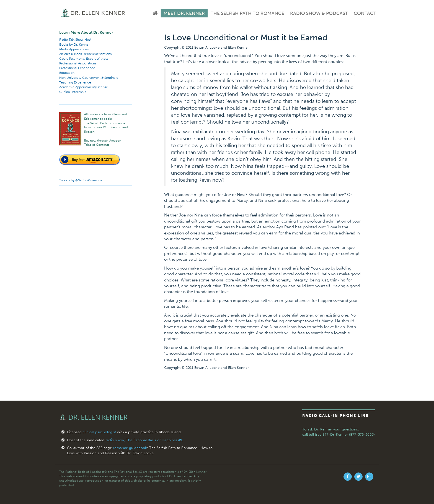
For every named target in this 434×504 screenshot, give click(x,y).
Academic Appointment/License (84, 87)
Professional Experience (77, 68)
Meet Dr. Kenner (184, 13)
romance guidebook (130, 448)
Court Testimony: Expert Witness (84, 59)
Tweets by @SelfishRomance (81, 180)
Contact (365, 13)
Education (67, 73)
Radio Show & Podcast (319, 13)
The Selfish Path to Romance (247, 13)
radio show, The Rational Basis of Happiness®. (144, 440)
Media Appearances (74, 49)
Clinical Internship (73, 92)
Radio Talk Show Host (75, 40)
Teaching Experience (75, 82)
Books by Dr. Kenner (74, 45)
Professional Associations (78, 63)
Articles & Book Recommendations (85, 54)
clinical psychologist (99, 432)
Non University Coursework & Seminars (89, 78)
